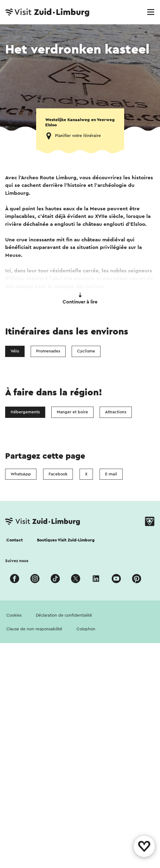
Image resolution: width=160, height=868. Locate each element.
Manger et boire (72, 412)
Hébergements (25, 412)
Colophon (86, 629)
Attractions (116, 412)
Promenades (48, 351)
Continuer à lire (80, 299)
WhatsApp (21, 474)
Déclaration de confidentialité (64, 615)
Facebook (58, 474)
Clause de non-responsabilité (34, 629)
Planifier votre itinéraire (78, 136)
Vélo (15, 351)
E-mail (111, 474)
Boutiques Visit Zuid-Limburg (66, 540)
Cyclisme (86, 351)
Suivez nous (17, 561)
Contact (15, 540)
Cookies (14, 615)
